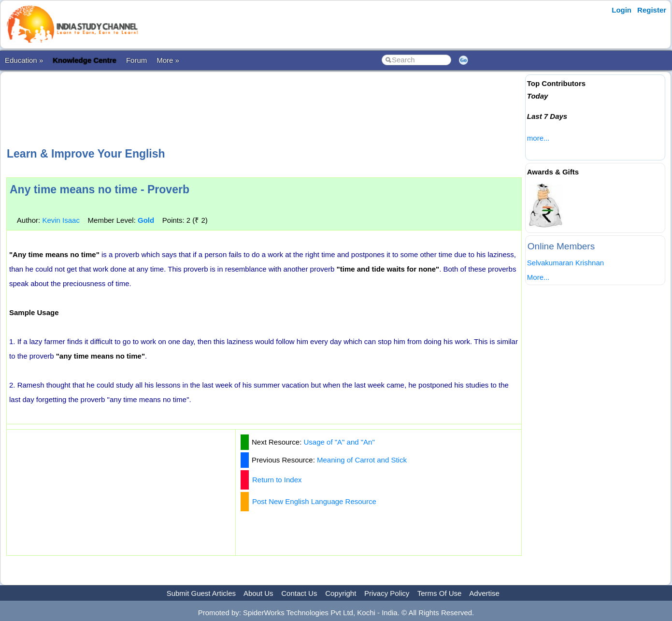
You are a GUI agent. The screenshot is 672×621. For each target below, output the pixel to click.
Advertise (484, 593)
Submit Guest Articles (201, 593)
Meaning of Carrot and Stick (362, 460)
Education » (24, 60)
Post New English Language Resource (314, 501)
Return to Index (277, 480)
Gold (146, 220)
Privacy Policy (387, 593)
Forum (136, 60)
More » (168, 60)
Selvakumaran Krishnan (565, 263)
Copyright (341, 593)
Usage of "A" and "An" (339, 442)
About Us (258, 593)
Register (652, 10)
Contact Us (299, 593)
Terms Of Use (440, 593)
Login (622, 10)
